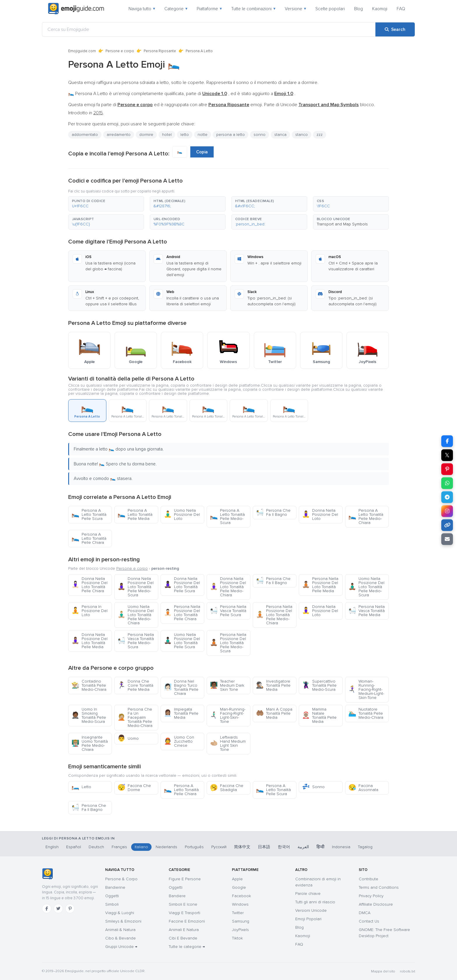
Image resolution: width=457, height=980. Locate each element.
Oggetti (112, 896)
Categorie (176, 9)
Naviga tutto (142, 9)
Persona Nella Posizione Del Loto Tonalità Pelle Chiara (182, 613)
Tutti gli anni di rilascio (315, 902)
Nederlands (166, 847)
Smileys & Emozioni (123, 921)
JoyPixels (240, 930)
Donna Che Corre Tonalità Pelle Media (135, 685)
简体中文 (242, 847)
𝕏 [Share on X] (447, 455)
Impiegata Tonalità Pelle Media (181, 713)
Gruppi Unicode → (121, 947)
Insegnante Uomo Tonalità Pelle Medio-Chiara (90, 743)
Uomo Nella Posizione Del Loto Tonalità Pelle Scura (182, 641)
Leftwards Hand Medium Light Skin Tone (228, 743)
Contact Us (369, 921)
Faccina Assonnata (363, 788)
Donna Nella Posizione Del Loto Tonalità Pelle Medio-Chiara (228, 587)
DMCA (365, 913)
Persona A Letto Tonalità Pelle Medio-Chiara (366, 517)
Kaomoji (380, 9)
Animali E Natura (184, 930)
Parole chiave (308, 894)
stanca (280, 135)
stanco (302, 135)
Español (74, 847)
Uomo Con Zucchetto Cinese (179, 741)
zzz (320, 135)
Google (239, 887)
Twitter (238, 913)
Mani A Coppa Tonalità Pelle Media (274, 713)
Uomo (128, 738)
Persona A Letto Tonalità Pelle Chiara (89, 538)
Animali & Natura (120, 930)
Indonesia (341, 847)
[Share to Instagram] (447, 511)
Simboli (112, 904)
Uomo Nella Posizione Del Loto (182, 514)
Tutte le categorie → (187, 947)
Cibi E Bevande (183, 938)
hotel (167, 135)
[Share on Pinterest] (447, 469)
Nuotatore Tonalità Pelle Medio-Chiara (366, 713)
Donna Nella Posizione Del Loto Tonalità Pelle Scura (182, 585)
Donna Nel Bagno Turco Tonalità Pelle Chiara (181, 687)
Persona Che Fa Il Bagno (273, 512)
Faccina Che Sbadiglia (227, 788)
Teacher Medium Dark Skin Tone (227, 685)
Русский (219, 847)
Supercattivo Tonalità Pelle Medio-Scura (319, 685)
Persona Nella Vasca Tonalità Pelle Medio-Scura (136, 641)
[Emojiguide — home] (76, 9)
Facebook (241, 896)
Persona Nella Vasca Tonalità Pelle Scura (228, 611)
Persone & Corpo (121, 879)
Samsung (241, 921)
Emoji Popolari (308, 919)
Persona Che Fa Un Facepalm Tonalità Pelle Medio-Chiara (135, 717)
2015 (98, 113)
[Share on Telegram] (447, 497)
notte (203, 135)
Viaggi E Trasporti (184, 913)
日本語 (264, 847)
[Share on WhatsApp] (447, 483)
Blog (358, 9)
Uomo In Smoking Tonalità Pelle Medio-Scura (89, 715)
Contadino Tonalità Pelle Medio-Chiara (89, 685)
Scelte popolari (330, 9)
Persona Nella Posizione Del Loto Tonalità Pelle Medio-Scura (228, 643)
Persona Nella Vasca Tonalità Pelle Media (367, 611)
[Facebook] (47, 909)
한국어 (284, 847)
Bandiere (177, 896)
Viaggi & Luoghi (120, 913)
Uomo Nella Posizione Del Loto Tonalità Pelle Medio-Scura (366, 587)
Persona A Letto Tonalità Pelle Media (135, 514)
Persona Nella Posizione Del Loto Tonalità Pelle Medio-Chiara (274, 615)
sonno (260, 135)
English (52, 847)
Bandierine (115, 887)
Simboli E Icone (183, 904)
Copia (202, 152)
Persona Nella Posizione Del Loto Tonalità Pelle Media (320, 585)
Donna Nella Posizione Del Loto (320, 514)
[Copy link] (447, 525)
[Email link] (447, 539)
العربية (303, 847)
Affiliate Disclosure (376, 904)
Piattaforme (209, 9)
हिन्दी (320, 847)
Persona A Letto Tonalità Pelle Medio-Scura (227, 517)
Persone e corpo (120, 51)
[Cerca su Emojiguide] (209, 29)
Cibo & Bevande (121, 938)
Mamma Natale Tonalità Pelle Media (319, 715)
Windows (240, 904)
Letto (81, 787)
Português (194, 847)
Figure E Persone (185, 879)
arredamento (119, 135)
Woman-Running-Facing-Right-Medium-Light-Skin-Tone (366, 689)
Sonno (313, 787)
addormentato (85, 135)
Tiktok (237, 938)
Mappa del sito (383, 971)
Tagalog (365, 847)
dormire (146, 135)
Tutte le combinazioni (253, 9)
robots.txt (407, 971)
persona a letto (231, 135)
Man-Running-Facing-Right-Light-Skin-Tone (228, 715)
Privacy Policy (371, 896)
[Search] (395, 29)
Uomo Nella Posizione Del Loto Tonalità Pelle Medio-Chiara (136, 615)
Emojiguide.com (82, 51)
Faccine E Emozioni (187, 921)
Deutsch (96, 847)
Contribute (369, 879)
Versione (295, 9)
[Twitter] (58, 909)
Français (119, 847)
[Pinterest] (70, 909)
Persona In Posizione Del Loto (89, 611)
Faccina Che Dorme (134, 788)
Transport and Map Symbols (342, 224)
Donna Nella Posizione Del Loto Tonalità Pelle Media (89, 641)
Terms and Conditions (379, 887)
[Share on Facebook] (447, 441)
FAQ (401, 9)
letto (185, 135)
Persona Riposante (160, 51)
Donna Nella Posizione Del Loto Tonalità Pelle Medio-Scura (136, 587)
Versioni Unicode (311, 910)
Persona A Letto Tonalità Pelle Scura (89, 514)
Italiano (141, 847)
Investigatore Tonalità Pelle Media (273, 685)
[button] (106, 204)
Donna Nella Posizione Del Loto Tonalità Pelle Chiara (89, 585)
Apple (237, 879)
